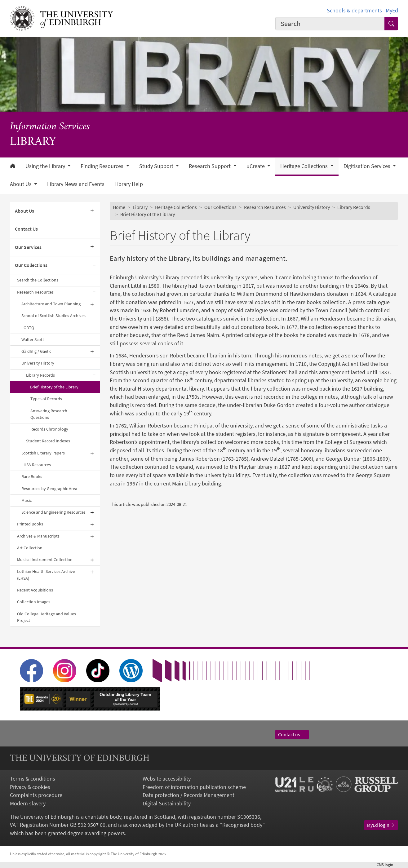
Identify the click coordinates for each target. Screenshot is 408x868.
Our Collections (31, 265)
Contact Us (26, 229)
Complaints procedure (36, 795)
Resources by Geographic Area (49, 489)
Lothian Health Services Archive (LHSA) (46, 575)
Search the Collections (38, 280)
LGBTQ (28, 328)
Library (140, 207)
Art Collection (30, 548)
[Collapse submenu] (94, 265)
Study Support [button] (157, 166)
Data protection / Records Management (188, 795)
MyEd (392, 11)
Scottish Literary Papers (43, 453)
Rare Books (32, 476)
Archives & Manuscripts (38, 536)
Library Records (40, 375)
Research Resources (35, 292)
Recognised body (242, 825)
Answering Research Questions (49, 414)
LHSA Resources (36, 465)
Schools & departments (354, 11)
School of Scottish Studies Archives (53, 316)
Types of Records (46, 399)
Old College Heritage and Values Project (47, 617)
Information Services (50, 127)
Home (119, 207)
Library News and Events (76, 184)
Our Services (28, 247)
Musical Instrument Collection (45, 560)
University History (38, 363)
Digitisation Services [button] (368, 166)
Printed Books (30, 524)
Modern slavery (28, 804)
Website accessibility (167, 779)
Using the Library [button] (46, 166)
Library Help (129, 184)
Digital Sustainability (167, 804)
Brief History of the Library (54, 387)
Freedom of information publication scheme (194, 787)
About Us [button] (21, 184)
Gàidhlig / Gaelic (36, 351)
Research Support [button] (210, 166)
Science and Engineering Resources (53, 512)
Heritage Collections (176, 207)
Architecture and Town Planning (51, 304)
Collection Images (34, 602)
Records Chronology (49, 429)
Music (27, 500)
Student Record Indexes (48, 441)
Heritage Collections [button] (305, 166)
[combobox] (330, 24)
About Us (24, 211)
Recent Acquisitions (35, 590)
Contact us (292, 735)
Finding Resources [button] (103, 166)
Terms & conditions (33, 779)
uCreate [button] (256, 166)
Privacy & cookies (30, 787)
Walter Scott (33, 339)
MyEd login (381, 825)
